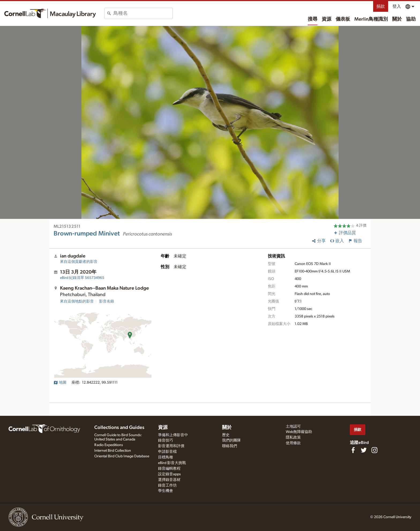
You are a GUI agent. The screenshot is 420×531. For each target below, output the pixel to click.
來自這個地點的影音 (77, 301)
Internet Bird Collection (113, 451)
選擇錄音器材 (169, 480)
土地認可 (293, 427)
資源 (327, 19)
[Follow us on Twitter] (364, 450)
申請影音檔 (167, 452)
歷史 (226, 435)
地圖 (60, 383)
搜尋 (313, 19)
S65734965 (82, 278)
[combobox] (143, 13)
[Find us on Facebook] (353, 450)
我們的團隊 (231, 440)
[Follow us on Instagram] (374, 450)
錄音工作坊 (167, 485)
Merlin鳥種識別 (371, 19)
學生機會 (166, 491)
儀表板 (343, 19)
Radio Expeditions (109, 445)
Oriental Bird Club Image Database (122, 456)
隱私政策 (293, 437)
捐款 (381, 6)
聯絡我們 (230, 446)
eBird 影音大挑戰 (172, 463)
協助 (411, 19)
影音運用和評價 (171, 446)
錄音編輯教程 (169, 469)
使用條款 (293, 443)
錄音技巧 (166, 440)
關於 (397, 19)
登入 (397, 6)
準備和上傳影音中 (173, 435)
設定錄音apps (169, 474)
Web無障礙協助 (299, 432)
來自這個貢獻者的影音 (79, 262)
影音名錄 (107, 301)
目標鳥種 (166, 457)
